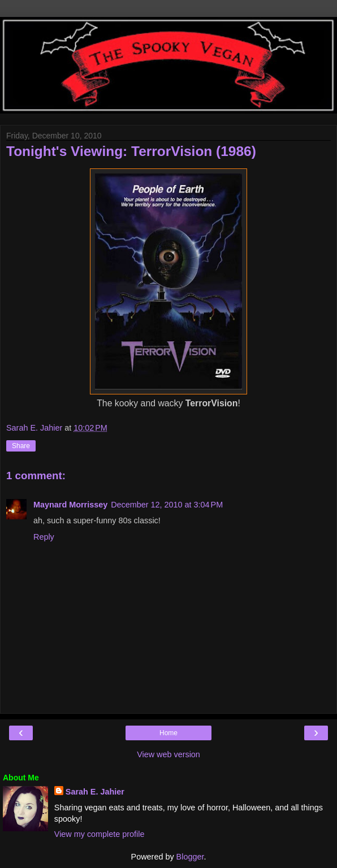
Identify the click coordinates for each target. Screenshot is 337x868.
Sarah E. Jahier (95, 792)
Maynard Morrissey (70, 505)
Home (168, 733)
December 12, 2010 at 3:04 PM (167, 505)
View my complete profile (100, 834)
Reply (44, 537)
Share (21, 446)
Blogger (190, 857)
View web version (168, 754)
